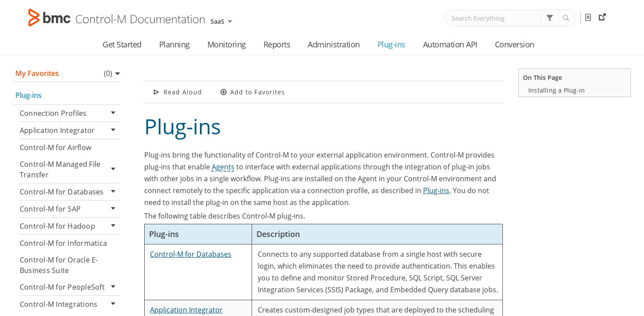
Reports (277, 44)
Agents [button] (223, 167)
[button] (550, 18)
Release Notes (590, 18)
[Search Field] (510, 18)
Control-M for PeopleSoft (70, 287)
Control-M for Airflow (55, 147)
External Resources (603, 18)
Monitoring (227, 44)
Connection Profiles (70, 113)
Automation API (450, 44)
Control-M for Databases (70, 192)
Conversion (515, 44)
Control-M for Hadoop (70, 226)
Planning (174, 44)
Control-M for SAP (70, 209)
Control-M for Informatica (63, 243)
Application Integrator (70, 131)
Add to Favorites (258, 92)
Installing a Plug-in (557, 90)
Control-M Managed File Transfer (70, 169)
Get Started (122, 44)
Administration (334, 44)
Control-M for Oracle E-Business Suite (59, 265)
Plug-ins (391, 44)
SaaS (217, 21)
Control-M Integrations (70, 304)
